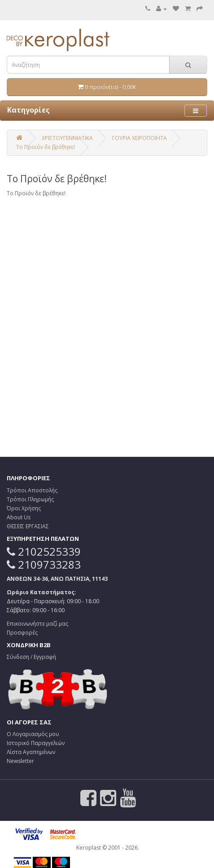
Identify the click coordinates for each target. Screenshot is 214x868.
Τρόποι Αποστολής (32, 490)
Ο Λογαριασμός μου (33, 734)
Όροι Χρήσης (24, 508)
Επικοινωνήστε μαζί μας (37, 624)
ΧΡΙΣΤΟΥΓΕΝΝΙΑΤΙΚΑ (67, 138)
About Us (19, 517)
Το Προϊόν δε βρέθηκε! (46, 147)
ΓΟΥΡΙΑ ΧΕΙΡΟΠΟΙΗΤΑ (140, 138)
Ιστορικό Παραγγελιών (36, 743)
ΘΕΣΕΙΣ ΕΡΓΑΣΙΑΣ (28, 526)
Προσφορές (22, 633)
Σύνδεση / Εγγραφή (31, 657)
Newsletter (20, 761)
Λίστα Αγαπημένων (31, 752)
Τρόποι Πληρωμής (30, 499)
